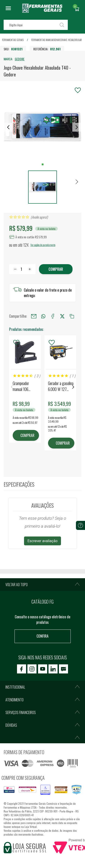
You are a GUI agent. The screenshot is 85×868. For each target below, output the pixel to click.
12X (26, 245)
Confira (42, 636)
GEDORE (20, 59)
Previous (12, 387)
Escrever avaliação (42, 541)
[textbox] (36, 25)
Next (73, 387)
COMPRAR (27, 435)
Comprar (56, 269)
